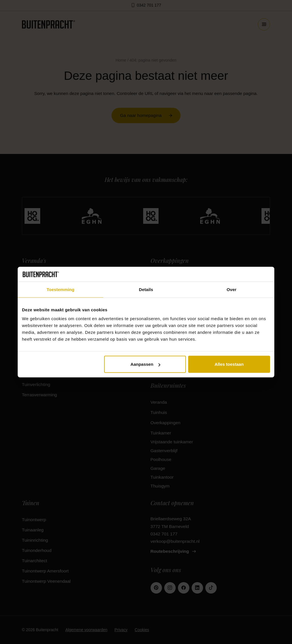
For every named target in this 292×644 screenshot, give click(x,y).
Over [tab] (232, 290)
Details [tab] (146, 290)
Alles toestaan (229, 364)
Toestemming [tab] (60, 290)
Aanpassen (145, 364)
